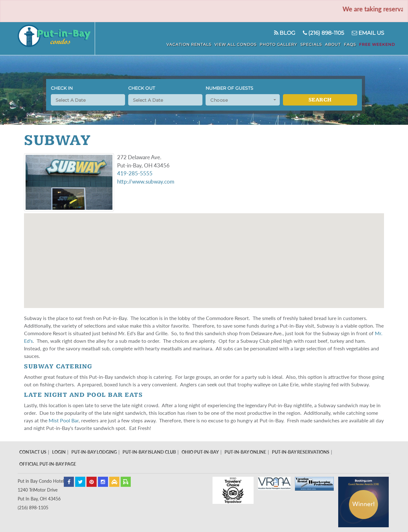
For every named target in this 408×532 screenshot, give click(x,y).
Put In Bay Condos (56, 39)
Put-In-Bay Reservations (301, 452)
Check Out (142, 88)
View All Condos (235, 44)
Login (59, 452)
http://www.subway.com (146, 181)
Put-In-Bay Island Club (149, 452)
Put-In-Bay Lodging (94, 452)
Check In (62, 88)
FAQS (350, 44)
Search (320, 100)
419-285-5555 (135, 173)
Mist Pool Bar (64, 420)
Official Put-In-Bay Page (48, 464)
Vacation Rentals (189, 44)
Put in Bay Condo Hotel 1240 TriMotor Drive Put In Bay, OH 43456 (41, 490)
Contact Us (33, 452)
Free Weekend (377, 44)
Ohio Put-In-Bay (200, 452)
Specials (311, 44)
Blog (285, 33)
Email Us (368, 33)
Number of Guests (229, 88)
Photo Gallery (278, 44)
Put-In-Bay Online (245, 452)
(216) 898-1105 (324, 33)
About (333, 44)
